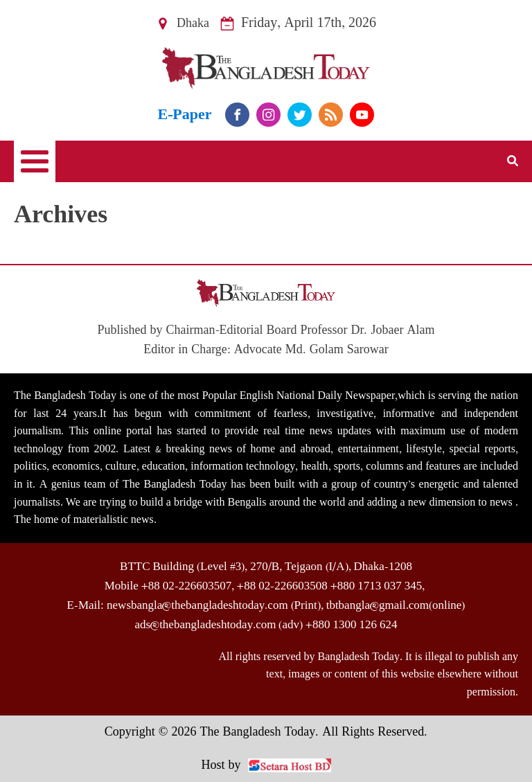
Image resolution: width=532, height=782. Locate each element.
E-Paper (185, 115)
